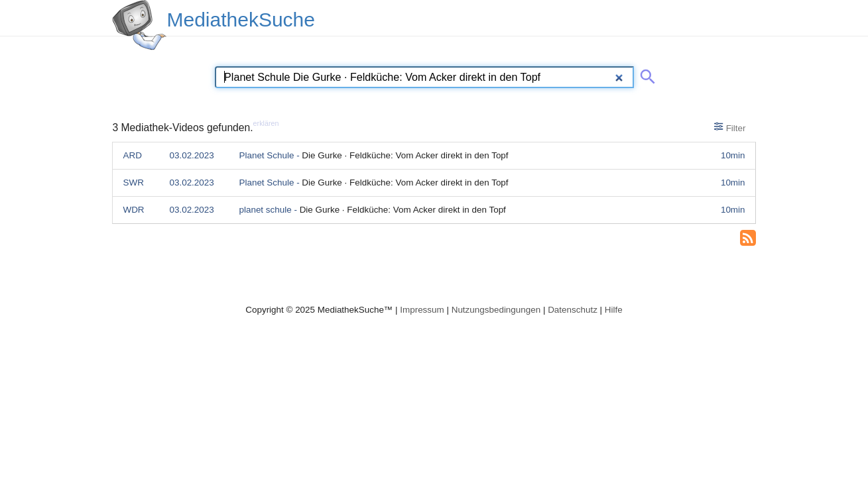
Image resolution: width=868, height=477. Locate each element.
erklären (266, 123)
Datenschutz (573, 310)
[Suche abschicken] (645, 74)
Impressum (422, 310)
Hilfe (614, 310)
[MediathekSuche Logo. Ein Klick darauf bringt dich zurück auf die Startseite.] (139, 25)
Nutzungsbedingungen (496, 310)
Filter (730, 127)
